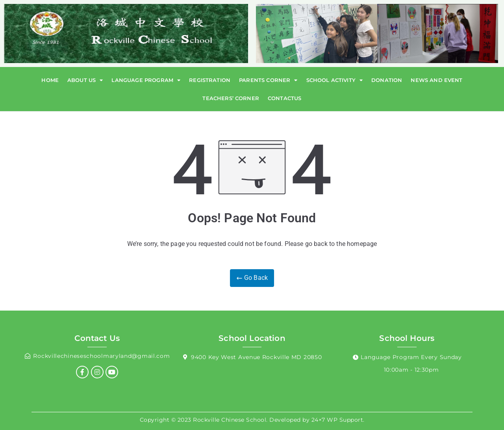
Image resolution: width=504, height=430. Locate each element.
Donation (387, 80)
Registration (210, 80)
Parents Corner (268, 80)
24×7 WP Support (337, 420)
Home (50, 80)
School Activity (335, 80)
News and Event (436, 80)
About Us (85, 80)
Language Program (146, 80)
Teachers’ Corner (231, 98)
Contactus (284, 98)
